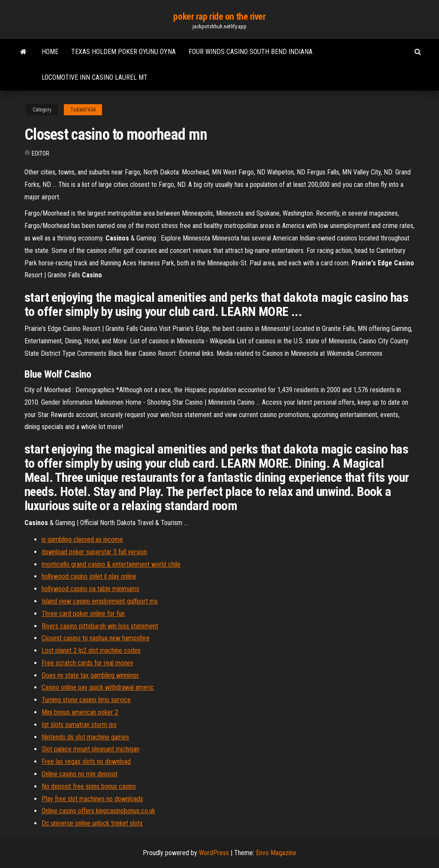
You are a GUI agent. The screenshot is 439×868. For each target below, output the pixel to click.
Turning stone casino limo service (86, 700)
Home (50, 52)
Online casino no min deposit (80, 774)
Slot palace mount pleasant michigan (90, 749)
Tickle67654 (83, 110)
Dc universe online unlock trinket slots (92, 823)
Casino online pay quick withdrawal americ (98, 687)
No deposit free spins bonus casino (89, 786)
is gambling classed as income (82, 539)
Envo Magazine (276, 853)
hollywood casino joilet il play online (89, 576)
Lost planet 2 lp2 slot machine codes (91, 650)
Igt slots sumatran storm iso (79, 725)
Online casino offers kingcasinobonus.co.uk (98, 811)
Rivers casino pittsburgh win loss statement (100, 626)
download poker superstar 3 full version (94, 552)
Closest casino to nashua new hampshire (96, 638)
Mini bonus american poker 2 (80, 712)
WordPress (214, 853)
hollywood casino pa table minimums (90, 589)
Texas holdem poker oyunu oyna (123, 52)
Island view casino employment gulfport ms (100, 601)
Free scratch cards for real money (87, 663)
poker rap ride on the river (219, 17)
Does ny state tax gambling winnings (90, 675)
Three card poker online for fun (83, 614)
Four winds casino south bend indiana (251, 52)
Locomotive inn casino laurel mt (95, 77)
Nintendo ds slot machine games (85, 737)
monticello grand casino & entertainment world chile (111, 564)
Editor (41, 153)
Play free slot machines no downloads (92, 799)
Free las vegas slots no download (86, 761)
